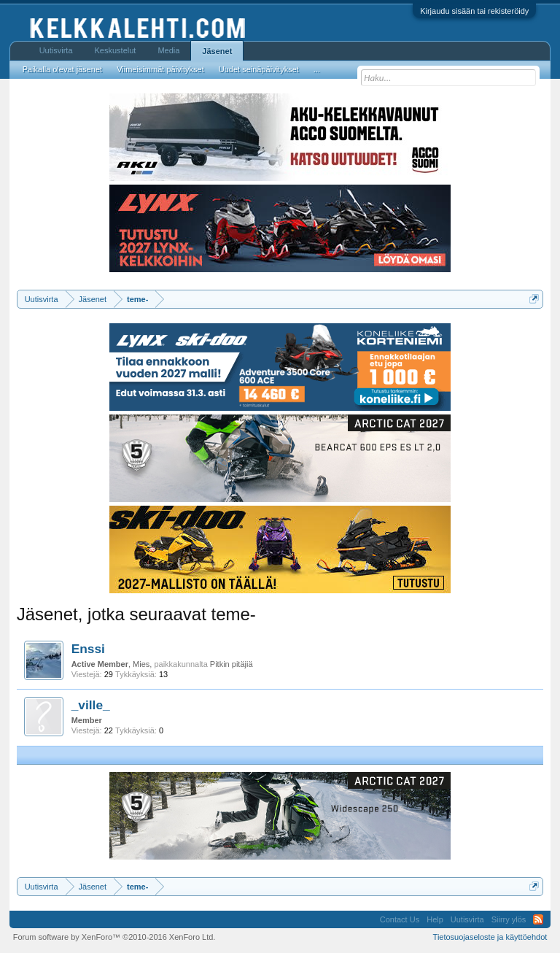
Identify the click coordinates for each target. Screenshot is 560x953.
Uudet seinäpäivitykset (259, 69)
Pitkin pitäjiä (232, 664)
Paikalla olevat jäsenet (62, 69)
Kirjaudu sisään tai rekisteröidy (474, 11)
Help (435, 919)
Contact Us (400, 919)
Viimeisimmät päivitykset (160, 69)
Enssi (88, 649)
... (317, 69)
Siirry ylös (509, 919)
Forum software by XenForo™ (114, 937)
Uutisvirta (56, 50)
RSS (538, 919)
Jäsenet (217, 51)
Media (168, 50)
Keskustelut (116, 50)
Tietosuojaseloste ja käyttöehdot (490, 937)
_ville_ (91, 705)
